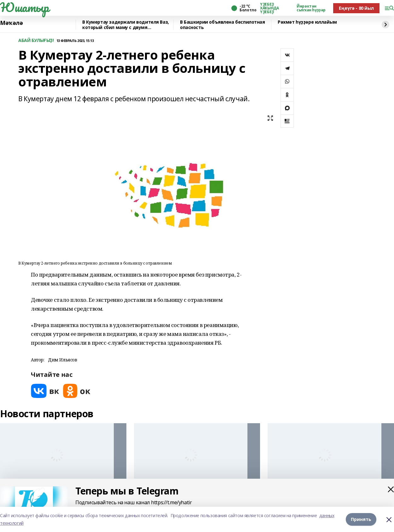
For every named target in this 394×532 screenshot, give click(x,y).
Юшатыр (24, 7)
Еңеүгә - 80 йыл (356, 8)
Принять (361, 519)
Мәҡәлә (11, 23)
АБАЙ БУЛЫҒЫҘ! (36, 41)
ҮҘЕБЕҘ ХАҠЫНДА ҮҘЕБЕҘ (269, 8)
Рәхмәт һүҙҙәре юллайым (307, 22)
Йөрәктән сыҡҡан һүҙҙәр (311, 8)
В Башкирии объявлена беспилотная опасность (223, 25)
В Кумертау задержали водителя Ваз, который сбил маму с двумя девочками (126, 25)
